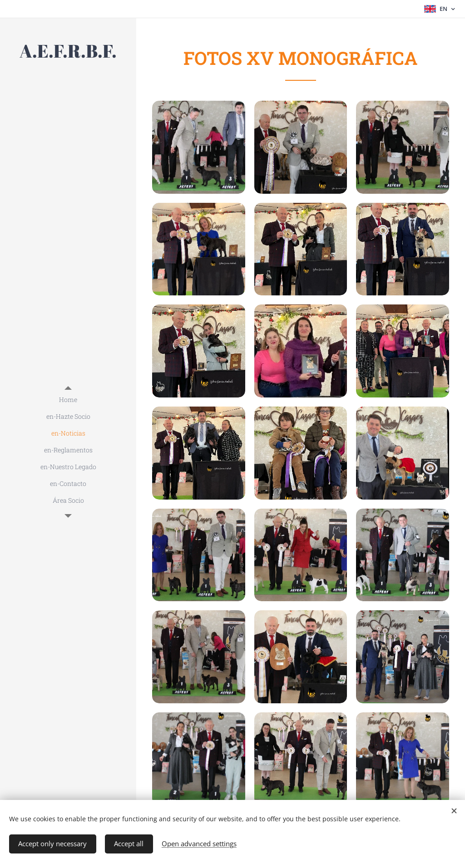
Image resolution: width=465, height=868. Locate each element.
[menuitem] (68, 400)
